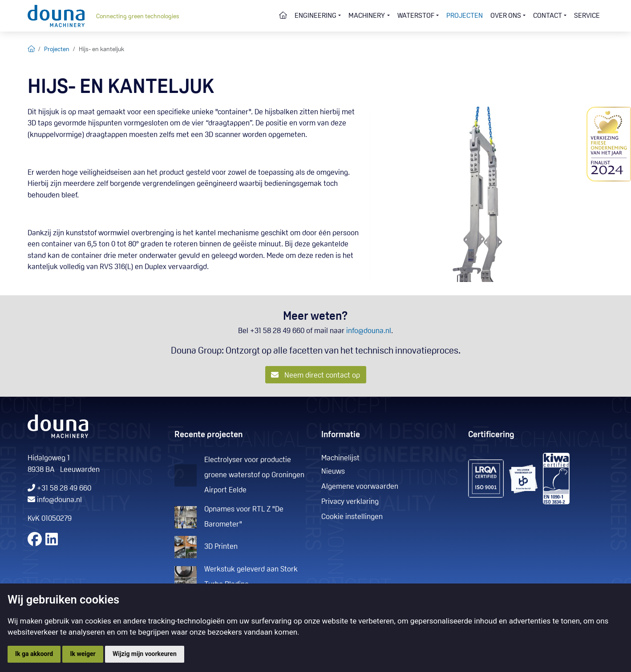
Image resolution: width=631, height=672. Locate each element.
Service (587, 16)
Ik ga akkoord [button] (34, 654)
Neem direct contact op (315, 375)
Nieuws (333, 472)
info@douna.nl (369, 331)
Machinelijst (340, 458)
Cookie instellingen (352, 517)
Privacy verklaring (350, 502)
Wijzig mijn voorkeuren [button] (145, 654)
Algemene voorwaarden (360, 487)
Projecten (465, 16)
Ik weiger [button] (83, 654)
